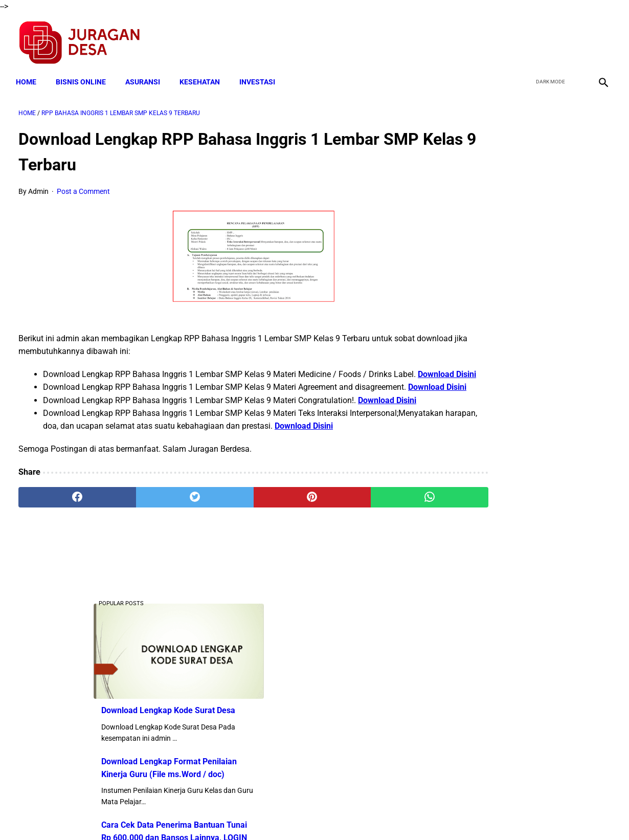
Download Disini (96, 383)
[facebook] (527, 39)
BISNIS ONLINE (83, 75)
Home (29, 75)
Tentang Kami (448, 814)
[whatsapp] (366, 545)
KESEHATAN (202, 75)
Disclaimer (309, 814)
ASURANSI (145, 75)
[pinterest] (266, 545)
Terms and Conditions (194, 814)
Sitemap (349, 814)
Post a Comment (83, 188)
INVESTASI (260, 75)
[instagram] (600, 39)
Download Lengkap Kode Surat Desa (527, 212)
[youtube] (576, 39)
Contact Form (394, 814)
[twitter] (552, 39)
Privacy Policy (260, 814)
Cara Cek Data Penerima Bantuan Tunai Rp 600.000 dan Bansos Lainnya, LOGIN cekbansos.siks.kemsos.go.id (532, 339)
